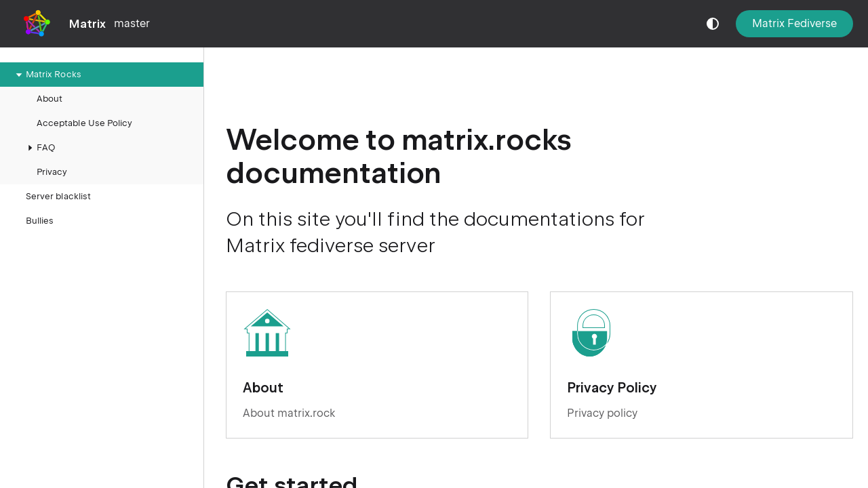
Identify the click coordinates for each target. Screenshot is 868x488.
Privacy (52, 172)
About (50, 99)
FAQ (39, 148)
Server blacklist (58, 196)
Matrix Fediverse (794, 23)
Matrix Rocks (47, 75)
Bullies (40, 221)
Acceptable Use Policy (84, 123)
